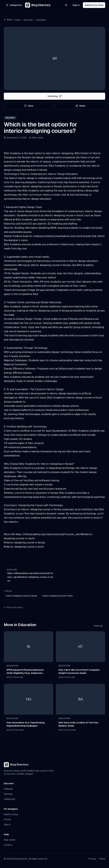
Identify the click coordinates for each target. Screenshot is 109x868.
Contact (8, 845)
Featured (8, 789)
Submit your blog (94, 5)
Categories (9, 799)
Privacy (93, 859)
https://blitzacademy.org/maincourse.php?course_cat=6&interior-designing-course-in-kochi (30, 577)
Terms (102, 859)
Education (41, 20)
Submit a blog (11, 814)
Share (80, 106)
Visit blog (55, 96)
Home (18, 20)
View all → (100, 626)
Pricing (7, 819)
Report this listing (13, 607)
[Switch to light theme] (66, 5)
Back (8, 20)
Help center (10, 840)
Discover (28, 20)
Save (29, 106)
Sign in (76, 5)
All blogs (8, 794)
